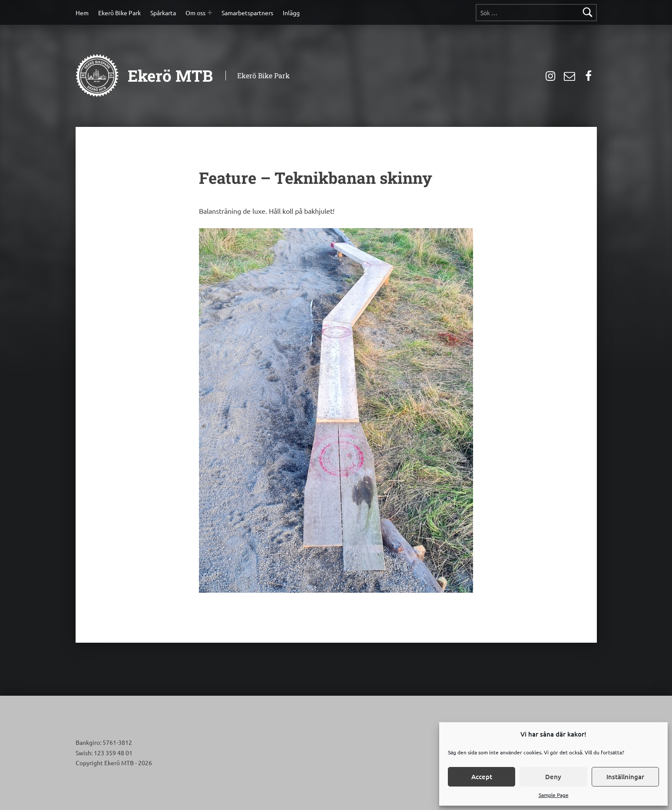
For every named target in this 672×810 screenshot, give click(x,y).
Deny (553, 777)
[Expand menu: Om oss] (210, 13)
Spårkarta (163, 13)
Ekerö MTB (170, 76)
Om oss (195, 13)
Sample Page (554, 795)
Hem (82, 13)
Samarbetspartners (247, 13)
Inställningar (625, 777)
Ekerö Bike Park (119, 13)
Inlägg (291, 13)
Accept (482, 777)
